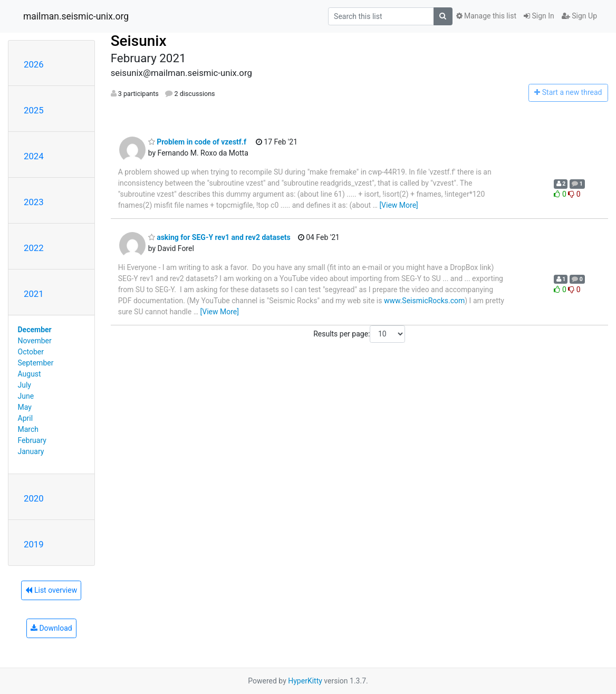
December (35, 330)
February (32, 440)
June (26, 396)
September (36, 363)
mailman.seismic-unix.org (76, 16)
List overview (51, 590)
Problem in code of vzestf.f (197, 142)
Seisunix (139, 41)
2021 (34, 294)
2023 (34, 202)
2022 (34, 248)
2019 (34, 544)
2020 (34, 498)
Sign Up (579, 16)
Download (51, 628)
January (31, 451)
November (35, 341)
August (30, 374)
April (26, 418)
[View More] (398, 205)
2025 (34, 110)
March (28, 429)
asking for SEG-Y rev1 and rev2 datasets (219, 237)
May (25, 407)
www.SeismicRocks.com (424, 301)
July (25, 385)
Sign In (539, 16)
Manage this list (486, 16)
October (31, 352)
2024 (34, 156)
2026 (34, 64)
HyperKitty (305, 681)
